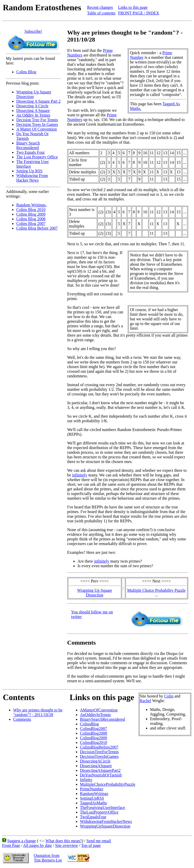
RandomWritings (94, 794)
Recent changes (100, 7)
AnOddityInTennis (96, 715)
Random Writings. (31, 205)
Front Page (11, 845)
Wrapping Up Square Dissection (94, 593)
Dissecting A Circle (32, 106)
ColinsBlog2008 (94, 733)
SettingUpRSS (92, 798)
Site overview (66, 845)
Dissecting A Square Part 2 (38, 101)
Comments (22, 719)
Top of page (91, 845)
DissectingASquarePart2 (100, 770)
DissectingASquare (96, 766)
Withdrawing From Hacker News (32, 178)
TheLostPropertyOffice (99, 812)
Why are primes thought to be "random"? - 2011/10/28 (38, 712)
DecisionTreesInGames (99, 756)
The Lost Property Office (37, 157)
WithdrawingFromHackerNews (106, 821)
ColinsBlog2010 (94, 743)
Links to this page (133, 7)
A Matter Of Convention (37, 129)
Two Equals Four (30, 152)
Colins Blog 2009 (31, 214)
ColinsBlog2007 (94, 729)
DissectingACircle (95, 761)
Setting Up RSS (29, 171)
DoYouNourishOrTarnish (101, 775)
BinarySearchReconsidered (103, 719)
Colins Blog (26, 72)
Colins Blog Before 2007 (37, 228)
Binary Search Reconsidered (28, 145)
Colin (169, 696)
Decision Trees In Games (37, 124)
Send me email (99, 841)
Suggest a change (22, 841)
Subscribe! (33, 31)
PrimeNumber (92, 789)
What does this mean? (64, 841)
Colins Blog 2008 (31, 219)
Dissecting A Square (33, 111)
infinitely (80, 475)
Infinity (86, 780)
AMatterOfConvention (99, 710)
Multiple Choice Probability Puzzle (156, 590)
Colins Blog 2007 (31, 224)
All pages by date (37, 845)
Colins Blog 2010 (31, 210)
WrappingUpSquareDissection (105, 826)
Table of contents (101, 13)
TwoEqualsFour (93, 817)
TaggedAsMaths (94, 803)
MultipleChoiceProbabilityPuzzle (108, 784)
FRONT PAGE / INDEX (139, 13)
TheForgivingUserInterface (103, 808)
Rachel (145, 701)
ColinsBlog (90, 724)
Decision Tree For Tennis (37, 120)
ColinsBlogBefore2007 (99, 747)
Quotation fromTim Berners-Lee (48, 858)
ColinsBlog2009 (94, 738)
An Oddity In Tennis (33, 115)
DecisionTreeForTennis (99, 752)
